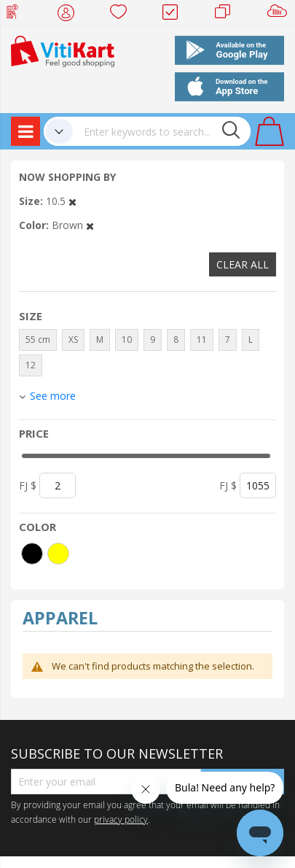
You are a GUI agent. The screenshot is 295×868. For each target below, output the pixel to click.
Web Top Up (18, 15)
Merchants (228, 15)
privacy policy (121, 819)
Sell (280, 15)
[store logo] (63, 50)
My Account (70, 15)
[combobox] (162, 131)
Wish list (123, 15)
